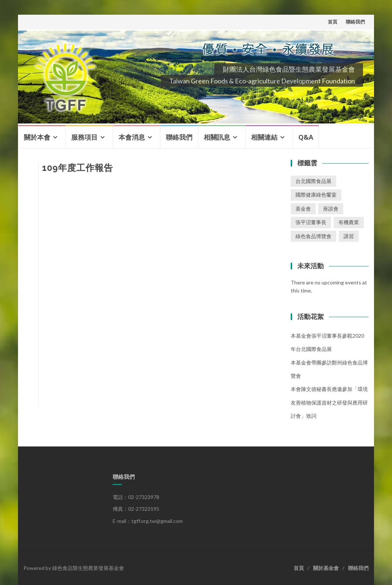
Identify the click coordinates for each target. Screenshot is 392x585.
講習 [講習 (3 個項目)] (349, 236)
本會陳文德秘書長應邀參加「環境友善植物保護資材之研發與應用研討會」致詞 (329, 402)
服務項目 (84, 137)
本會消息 (132, 137)
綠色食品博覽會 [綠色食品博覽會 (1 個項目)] (313, 236)
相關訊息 (217, 137)
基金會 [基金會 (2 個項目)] (303, 209)
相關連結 (264, 137)
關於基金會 (326, 568)
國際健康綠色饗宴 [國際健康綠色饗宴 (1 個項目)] (316, 195)
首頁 (333, 22)
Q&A (306, 137)
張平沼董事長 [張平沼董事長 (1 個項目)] (311, 222)
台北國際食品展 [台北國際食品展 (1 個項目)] (313, 181)
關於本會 (37, 137)
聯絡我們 (355, 22)
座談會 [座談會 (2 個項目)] (331, 209)
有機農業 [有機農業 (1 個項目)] (349, 222)
